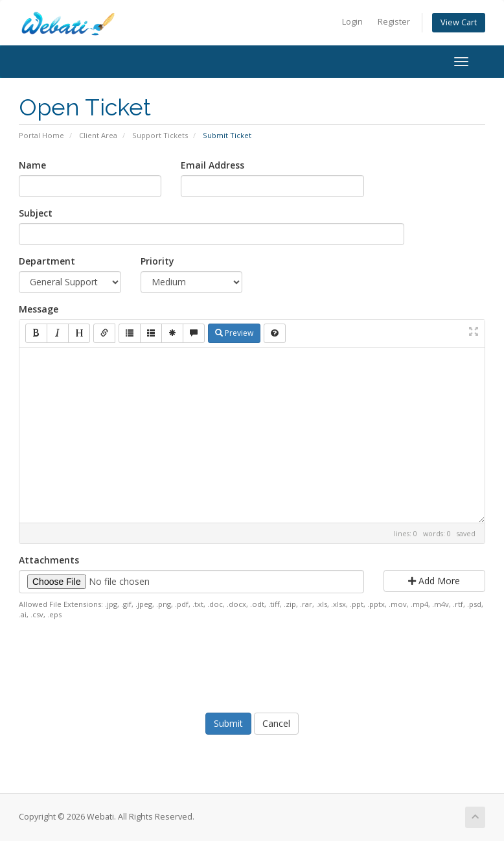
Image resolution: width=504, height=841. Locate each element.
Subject (36, 213)
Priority (157, 261)
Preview (234, 333)
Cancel (276, 723)
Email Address (212, 165)
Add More (434, 581)
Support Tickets (160, 135)
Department (47, 261)
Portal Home (41, 135)
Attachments (49, 560)
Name (32, 165)
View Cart (459, 22)
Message (39, 309)
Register (394, 22)
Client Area (98, 135)
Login (352, 22)
